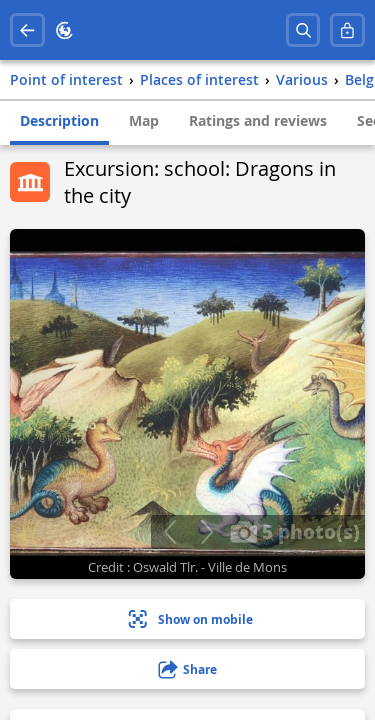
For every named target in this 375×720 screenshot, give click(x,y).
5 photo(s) (295, 531)
